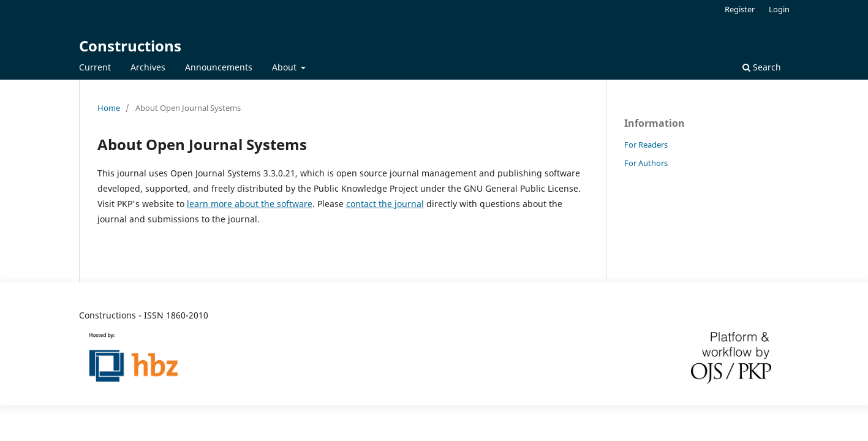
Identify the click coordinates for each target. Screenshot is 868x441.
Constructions (130, 46)
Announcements (219, 67)
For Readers (646, 145)
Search (762, 67)
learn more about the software (250, 204)
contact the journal (385, 204)
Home (109, 108)
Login (779, 9)
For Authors (646, 163)
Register (740, 9)
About (285, 67)
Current (95, 67)
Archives (148, 67)
